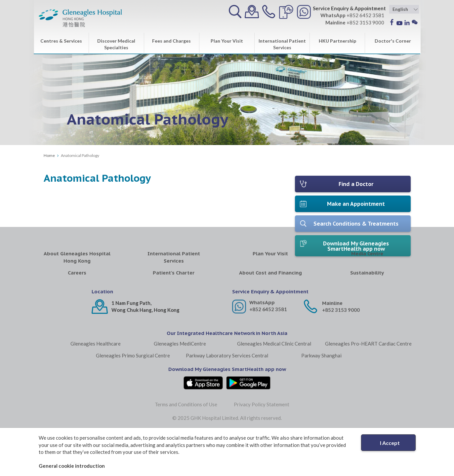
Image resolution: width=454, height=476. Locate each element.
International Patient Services (282, 44)
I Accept (390, 443)
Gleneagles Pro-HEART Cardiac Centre (368, 388)
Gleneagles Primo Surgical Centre (133, 400)
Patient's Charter (174, 317)
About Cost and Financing (270, 317)
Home (49, 155)
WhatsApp (262, 347)
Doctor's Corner (393, 41)
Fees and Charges (171, 41)
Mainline (332, 347)
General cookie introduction (72, 466)
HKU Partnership (337, 41)
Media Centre (367, 298)
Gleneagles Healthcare (96, 388)
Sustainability (367, 317)
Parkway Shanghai (321, 400)
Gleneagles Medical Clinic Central (274, 388)
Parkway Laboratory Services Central (227, 400)
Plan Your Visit (227, 41)
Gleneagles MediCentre (180, 388)
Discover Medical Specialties (116, 44)
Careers (77, 317)
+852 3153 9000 (341, 354)
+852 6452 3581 (268, 353)
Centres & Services (61, 41)
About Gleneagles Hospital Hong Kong (77, 301)
